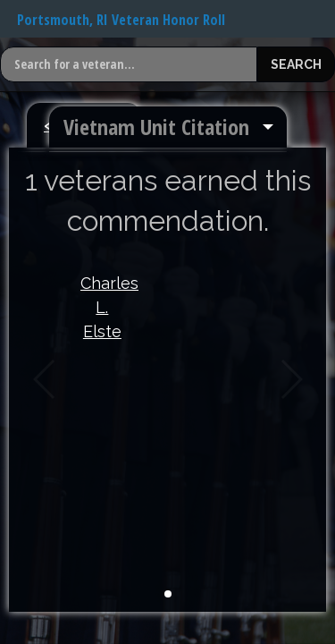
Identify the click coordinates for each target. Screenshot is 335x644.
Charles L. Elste (102, 307)
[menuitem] (168, 127)
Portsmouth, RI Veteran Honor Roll (121, 20)
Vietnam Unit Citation (156, 127)
